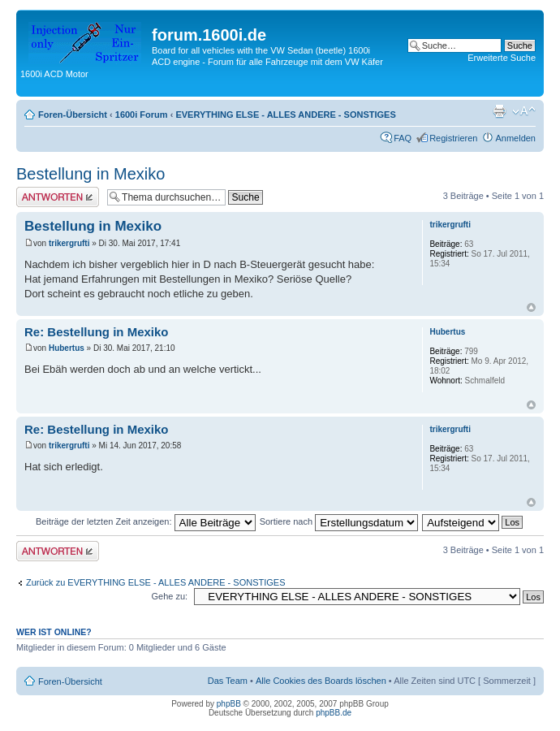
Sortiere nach (339, 521)
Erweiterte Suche (502, 58)
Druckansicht (499, 111)
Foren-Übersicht (73, 115)
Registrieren (453, 138)
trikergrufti (69, 243)
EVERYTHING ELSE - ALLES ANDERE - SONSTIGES (285, 115)
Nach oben (531, 307)
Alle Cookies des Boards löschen (321, 681)
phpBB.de (334, 713)
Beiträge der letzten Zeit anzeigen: (146, 521)
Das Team (228, 681)
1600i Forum (142, 115)
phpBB (229, 704)
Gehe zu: (169, 596)
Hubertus (67, 348)
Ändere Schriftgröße (524, 111)
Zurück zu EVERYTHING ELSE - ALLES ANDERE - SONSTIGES (156, 582)
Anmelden (515, 138)
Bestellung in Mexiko (90, 174)
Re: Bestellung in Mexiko (97, 332)
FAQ (403, 138)
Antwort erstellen (58, 197)
